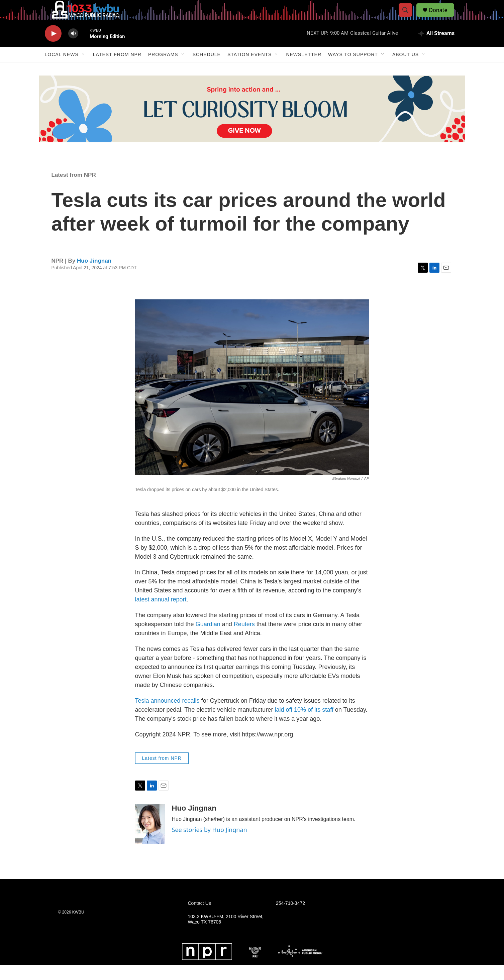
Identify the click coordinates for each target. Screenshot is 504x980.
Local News (62, 69)
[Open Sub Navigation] (84, 69)
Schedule (207, 69)
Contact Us (199, 918)
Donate (442, 18)
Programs (163, 69)
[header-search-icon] (409, 18)
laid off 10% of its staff (303, 725)
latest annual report (161, 614)
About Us (406, 69)
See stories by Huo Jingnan (210, 845)
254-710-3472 (290, 918)
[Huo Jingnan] (150, 839)
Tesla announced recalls (167, 716)
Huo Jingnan (94, 276)
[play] (53, 49)
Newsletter (304, 69)
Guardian (208, 639)
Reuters (244, 639)
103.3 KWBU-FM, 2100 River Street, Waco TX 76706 (226, 934)
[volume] (73, 49)
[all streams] (436, 48)
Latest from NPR (117, 69)
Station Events (250, 69)
